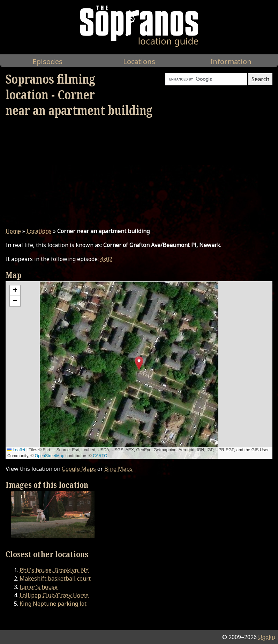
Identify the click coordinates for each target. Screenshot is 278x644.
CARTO (100, 456)
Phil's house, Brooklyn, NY (54, 570)
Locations (39, 231)
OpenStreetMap (50, 456)
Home (13, 231)
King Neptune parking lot (53, 604)
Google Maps (79, 469)
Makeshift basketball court (55, 578)
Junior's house (39, 587)
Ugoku (267, 637)
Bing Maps (118, 469)
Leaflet (16, 450)
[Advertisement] (139, 172)
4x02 (106, 259)
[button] (139, 363)
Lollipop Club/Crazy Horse (54, 595)
